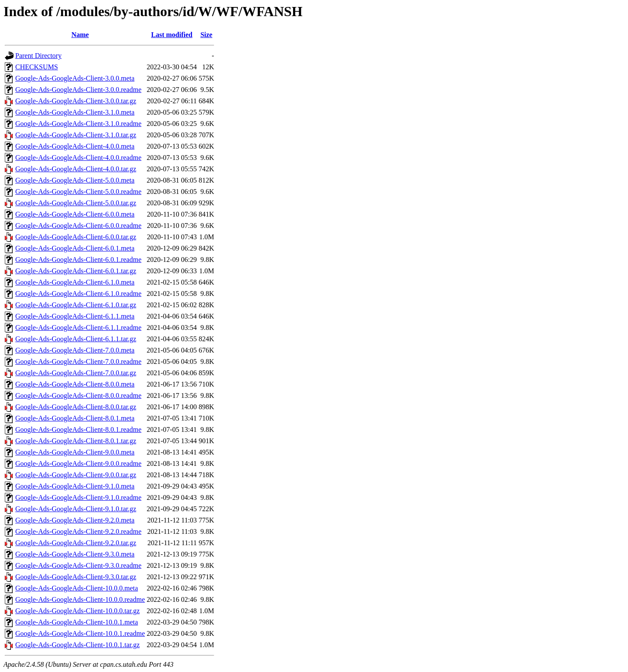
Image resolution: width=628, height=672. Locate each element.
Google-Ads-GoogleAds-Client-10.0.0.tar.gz (77, 611)
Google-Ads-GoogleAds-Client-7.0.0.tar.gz (76, 373)
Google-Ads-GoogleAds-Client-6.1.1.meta (75, 316)
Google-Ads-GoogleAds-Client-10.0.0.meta (77, 588)
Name (80, 35)
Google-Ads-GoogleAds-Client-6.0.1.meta (75, 248)
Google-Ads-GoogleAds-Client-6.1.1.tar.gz (76, 339)
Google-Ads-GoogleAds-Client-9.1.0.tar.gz (76, 509)
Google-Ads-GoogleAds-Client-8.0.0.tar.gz (76, 407)
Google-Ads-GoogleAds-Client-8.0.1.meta (75, 418)
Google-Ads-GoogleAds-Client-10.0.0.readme (80, 599)
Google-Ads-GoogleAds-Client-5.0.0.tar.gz (76, 203)
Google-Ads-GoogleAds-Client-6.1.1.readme (78, 328)
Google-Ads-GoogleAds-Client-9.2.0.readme (78, 531)
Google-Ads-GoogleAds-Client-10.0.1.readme (80, 633)
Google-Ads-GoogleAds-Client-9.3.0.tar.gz (76, 577)
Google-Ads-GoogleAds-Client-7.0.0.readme (78, 361)
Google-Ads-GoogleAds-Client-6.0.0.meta (75, 214)
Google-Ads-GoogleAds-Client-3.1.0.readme (78, 124)
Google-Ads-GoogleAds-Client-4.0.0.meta (75, 146)
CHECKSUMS (37, 67)
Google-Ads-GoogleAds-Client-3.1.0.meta (75, 112)
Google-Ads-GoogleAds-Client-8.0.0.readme (78, 395)
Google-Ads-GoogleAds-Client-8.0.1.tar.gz (76, 441)
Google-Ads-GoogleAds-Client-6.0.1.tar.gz (76, 271)
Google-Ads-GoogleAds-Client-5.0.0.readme (78, 192)
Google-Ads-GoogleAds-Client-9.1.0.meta (75, 486)
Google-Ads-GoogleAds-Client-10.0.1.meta (77, 622)
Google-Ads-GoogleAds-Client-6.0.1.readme (78, 260)
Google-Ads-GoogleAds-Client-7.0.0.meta (75, 350)
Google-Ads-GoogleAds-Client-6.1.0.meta (75, 282)
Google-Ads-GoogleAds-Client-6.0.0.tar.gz (76, 237)
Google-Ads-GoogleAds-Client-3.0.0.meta (75, 78)
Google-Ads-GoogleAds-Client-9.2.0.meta (75, 520)
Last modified (172, 35)
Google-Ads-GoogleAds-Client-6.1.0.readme (78, 294)
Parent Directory (38, 56)
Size (206, 35)
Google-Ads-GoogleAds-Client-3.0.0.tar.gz (76, 101)
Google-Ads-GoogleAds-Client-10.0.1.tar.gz (77, 645)
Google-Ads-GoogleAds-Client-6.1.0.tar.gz (76, 305)
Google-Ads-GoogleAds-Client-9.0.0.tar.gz (76, 475)
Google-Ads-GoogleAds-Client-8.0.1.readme (78, 429)
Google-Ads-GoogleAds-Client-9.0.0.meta (75, 452)
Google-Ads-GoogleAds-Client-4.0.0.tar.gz (76, 169)
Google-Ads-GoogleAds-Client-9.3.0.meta (75, 554)
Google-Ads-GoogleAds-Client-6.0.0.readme (78, 226)
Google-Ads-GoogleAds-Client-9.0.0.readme (78, 463)
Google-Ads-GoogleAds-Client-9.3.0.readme (78, 565)
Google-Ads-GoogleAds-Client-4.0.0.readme (78, 158)
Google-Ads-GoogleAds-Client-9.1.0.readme (78, 497)
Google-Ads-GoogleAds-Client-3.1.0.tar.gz (76, 135)
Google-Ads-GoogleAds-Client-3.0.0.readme (78, 90)
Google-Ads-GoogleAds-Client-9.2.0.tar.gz (76, 543)
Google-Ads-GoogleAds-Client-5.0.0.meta (75, 180)
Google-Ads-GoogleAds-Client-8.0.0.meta (75, 384)
